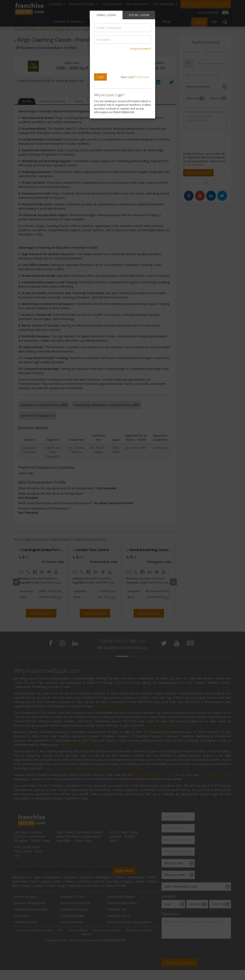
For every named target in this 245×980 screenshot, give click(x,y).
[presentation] (123, 62)
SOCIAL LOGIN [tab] (139, 15)
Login (100, 77)
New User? (135, 77)
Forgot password (141, 49)
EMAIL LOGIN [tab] (106, 15)
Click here (143, 77)
